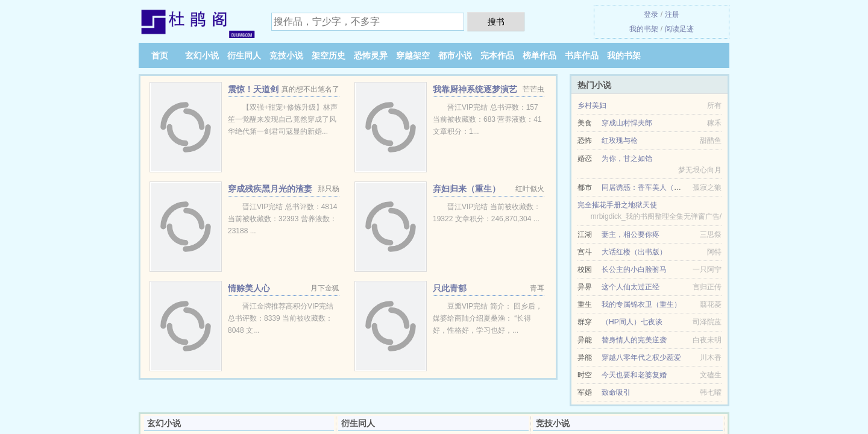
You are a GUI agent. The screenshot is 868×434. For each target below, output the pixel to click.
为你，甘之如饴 (627, 159)
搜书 (496, 22)
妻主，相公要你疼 (631, 234)
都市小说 (455, 55)
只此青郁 (450, 288)
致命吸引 (616, 392)
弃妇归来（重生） (467, 189)
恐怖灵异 (371, 55)
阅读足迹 (679, 29)
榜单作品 (539, 55)
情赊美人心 (249, 288)
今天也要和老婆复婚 (634, 375)
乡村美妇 (592, 105)
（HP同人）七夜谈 (632, 322)
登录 (651, 14)
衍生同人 (244, 55)
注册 (672, 14)
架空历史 (329, 55)
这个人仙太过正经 (631, 287)
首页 (160, 55)
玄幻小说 (202, 55)
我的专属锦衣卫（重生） (641, 304)
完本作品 (497, 55)
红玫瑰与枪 (620, 140)
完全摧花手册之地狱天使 (617, 205)
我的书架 (644, 29)
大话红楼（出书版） (634, 252)
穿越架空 (413, 55)
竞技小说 (286, 55)
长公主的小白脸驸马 (634, 269)
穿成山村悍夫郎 (627, 123)
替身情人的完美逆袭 (634, 340)
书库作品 (582, 55)
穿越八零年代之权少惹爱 (641, 357)
